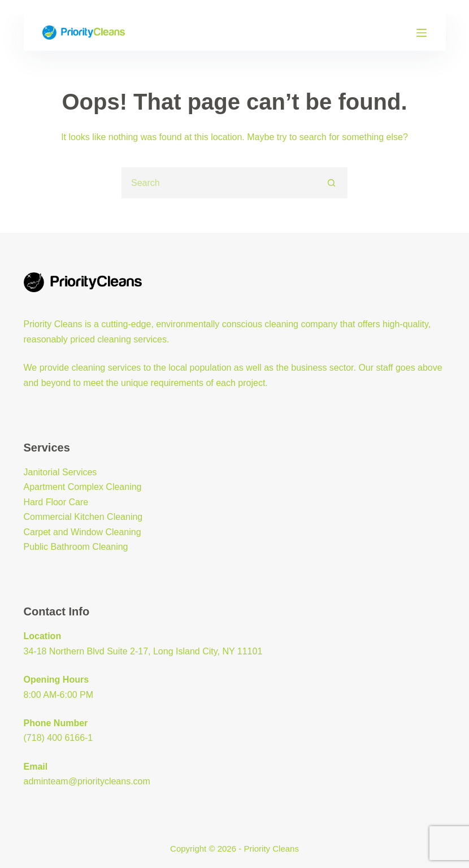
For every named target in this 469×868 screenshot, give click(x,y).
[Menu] (422, 33)
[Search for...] (219, 183)
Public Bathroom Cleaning (76, 547)
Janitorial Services (60, 472)
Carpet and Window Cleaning (82, 532)
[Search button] (332, 183)
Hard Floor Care (56, 502)
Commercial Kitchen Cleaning (83, 517)
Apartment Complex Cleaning (83, 487)
